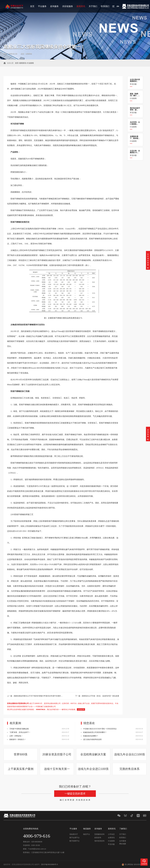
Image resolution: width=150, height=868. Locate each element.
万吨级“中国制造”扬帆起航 (19, 729)
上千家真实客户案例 (21, 769)
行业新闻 (30, 63)
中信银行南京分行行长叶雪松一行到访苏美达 (100, 729)
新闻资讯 (81, 6)
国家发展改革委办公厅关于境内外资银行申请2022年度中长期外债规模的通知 (42, 696)
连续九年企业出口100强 (129, 754)
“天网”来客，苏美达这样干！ (20, 732)
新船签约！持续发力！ (18, 739)
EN (118, 6)
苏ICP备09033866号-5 (50, 864)
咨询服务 (54, 6)
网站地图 (123, 844)
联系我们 (105, 6)
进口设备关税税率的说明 (92, 739)
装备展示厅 (74, 834)
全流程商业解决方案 (93, 754)
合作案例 (123, 841)
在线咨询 (81, 709)
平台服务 (42, 6)
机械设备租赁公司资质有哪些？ (95, 732)
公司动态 (111, 834)
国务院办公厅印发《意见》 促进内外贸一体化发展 (100, 696)
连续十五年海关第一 (57, 769)
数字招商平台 (75, 841)
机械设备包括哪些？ (91, 736)
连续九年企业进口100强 (93, 769)
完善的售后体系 (130, 769)
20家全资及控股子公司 (57, 754)
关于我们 (93, 6)
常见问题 (135, 82)
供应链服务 (68, 6)
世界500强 (20, 754)
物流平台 (87, 834)
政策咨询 (98, 838)
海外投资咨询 (99, 841)
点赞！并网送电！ (16, 736)
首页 (32, 6)
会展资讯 (111, 838)
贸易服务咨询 (99, 834)
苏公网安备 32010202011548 (136, 864)
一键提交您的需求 (75, 794)
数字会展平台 (75, 838)
